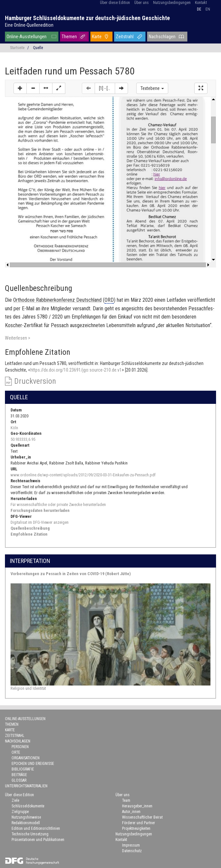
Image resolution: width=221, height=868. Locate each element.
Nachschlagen (162, 37)
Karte (97, 37)
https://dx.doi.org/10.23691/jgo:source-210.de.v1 (76, 370)
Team (126, 800)
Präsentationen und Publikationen (38, 840)
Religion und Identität (28, 688)
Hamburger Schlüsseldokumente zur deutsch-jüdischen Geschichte (87, 18)
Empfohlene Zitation (29, 534)
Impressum (131, 845)
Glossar (19, 780)
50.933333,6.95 (23, 439)
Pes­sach (60, 325)
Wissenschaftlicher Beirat (142, 817)
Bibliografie (23, 769)
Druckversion (35, 381)
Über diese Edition (115, 3)
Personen (20, 747)
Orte (16, 752)
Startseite (17, 48)
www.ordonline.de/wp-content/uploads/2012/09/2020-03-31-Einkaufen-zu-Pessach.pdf (83, 475)
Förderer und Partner (139, 823)
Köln (14, 428)
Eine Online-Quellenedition (29, 25)
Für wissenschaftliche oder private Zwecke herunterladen (58, 504)
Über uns (142, 3)
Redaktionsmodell (26, 823)
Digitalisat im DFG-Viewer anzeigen (40, 522)
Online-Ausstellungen (27, 37)
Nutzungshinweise (26, 817)
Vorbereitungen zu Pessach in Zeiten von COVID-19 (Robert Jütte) (71, 574)
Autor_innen (131, 812)
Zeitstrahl (125, 37)
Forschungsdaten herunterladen (40, 510)
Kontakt (201, 3)
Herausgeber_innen (137, 806)
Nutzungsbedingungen (172, 3)
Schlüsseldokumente (28, 806)
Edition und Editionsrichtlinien (36, 828)
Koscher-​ (14, 325)
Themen (69, 37)
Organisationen (26, 758)
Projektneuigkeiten (136, 828)
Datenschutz (132, 851)
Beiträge (19, 775)
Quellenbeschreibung (30, 528)
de (199, 9)
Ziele (15, 800)
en (208, 9)
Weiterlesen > (18, 338)
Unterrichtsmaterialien (26, 786)
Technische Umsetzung (30, 834)
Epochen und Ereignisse (33, 764)
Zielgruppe (20, 812)
